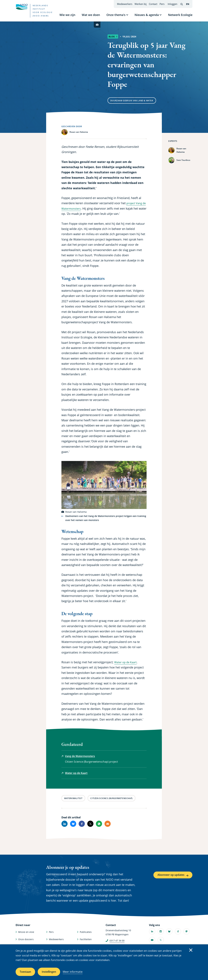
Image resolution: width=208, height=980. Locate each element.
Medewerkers (125, 4)
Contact (153, 4)
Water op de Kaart (127, 662)
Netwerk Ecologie (180, 15)
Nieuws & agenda (147, 15)
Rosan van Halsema (181, 150)
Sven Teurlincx (183, 160)
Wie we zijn (67, 15)
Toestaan (25, 972)
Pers (162, 4)
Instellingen (49, 972)
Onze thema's (116, 15)
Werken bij (141, 4)
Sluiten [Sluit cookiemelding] (191, 950)
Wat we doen (91, 15)
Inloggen (172, 4)
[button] (104, 485)
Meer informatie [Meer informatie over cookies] (73, 972)
